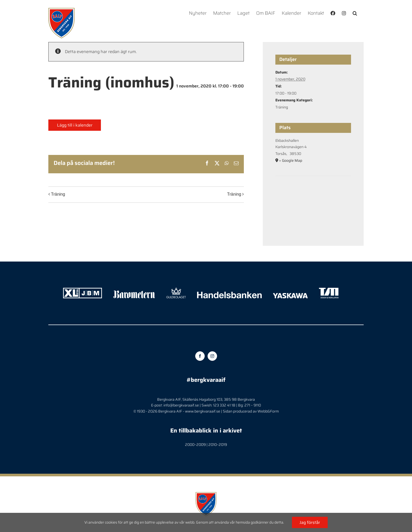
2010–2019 (218, 445)
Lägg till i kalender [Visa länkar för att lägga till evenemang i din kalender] (75, 125)
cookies (111, 522)
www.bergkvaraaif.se (203, 411)
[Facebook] (200, 356)
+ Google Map (291, 160)
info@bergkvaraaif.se (181, 405)
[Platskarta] (313, 192)
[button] (355, 13)
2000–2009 (195, 445)
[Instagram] (212, 356)
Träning (58, 194)
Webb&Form (268, 411)
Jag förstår (310, 522)
